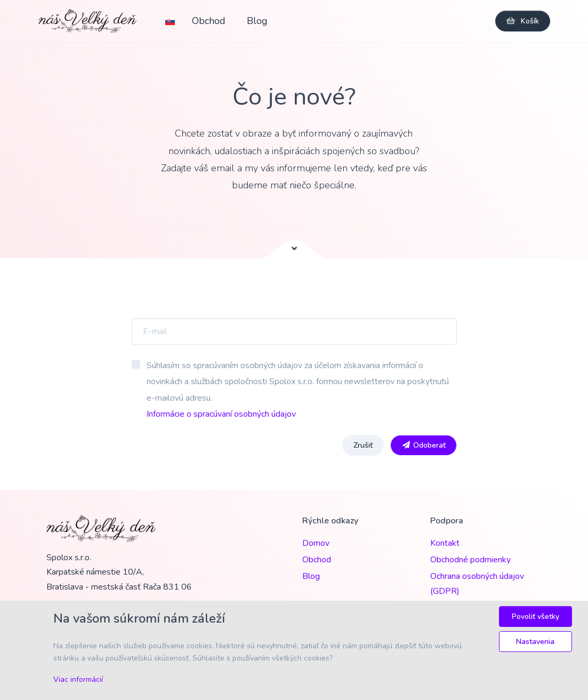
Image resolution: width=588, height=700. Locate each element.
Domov (316, 543)
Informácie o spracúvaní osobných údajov (221, 414)
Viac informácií (78, 679)
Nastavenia (535, 642)
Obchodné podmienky (470, 560)
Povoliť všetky (535, 617)
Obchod (210, 21)
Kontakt (445, 543)
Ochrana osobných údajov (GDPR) (477, 583)
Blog (259, 21)
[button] (174, 21)
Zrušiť (363, 445)
